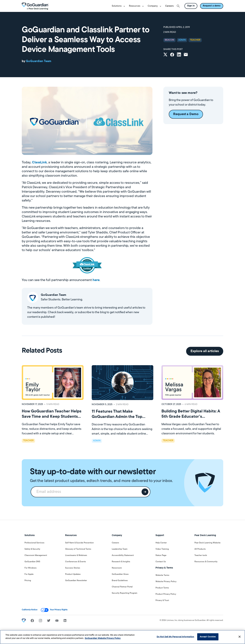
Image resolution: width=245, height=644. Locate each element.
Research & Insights (121, 562)
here (96, 280)
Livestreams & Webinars (76, 555)
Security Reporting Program (125, 593)
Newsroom (117, 568)
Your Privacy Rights (59, 610)
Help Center (161, 543)
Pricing (28, 581)
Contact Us (161, 562)
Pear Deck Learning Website (207, 543)
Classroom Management (36, 555)
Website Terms (162, 575)
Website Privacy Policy (166, 582)
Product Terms (162, 588)
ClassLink (39, 163)
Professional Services (34, 543)
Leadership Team (120, 549)
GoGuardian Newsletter (76, 581)
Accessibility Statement (123, 555)
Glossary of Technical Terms (78, 549)
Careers (169, 6)
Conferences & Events (76, 562)
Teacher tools (201, 555)
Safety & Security (32, 549)
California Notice (30, 610)
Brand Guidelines (120, 581)
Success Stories (73, 568)
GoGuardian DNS (32, 562)
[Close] (240, 637)
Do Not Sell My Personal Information (175, 637)
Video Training (162, 549)
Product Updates (73, 574)
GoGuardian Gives (120, 574)
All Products (200, 549)
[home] (35, 6)
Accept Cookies (208, 637)
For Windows (31, 568)
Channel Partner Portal (122, 587)
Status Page (161, 555)
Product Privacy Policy (166, 594)
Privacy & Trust (162, 600)
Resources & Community (206, 562)
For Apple (29, 574)
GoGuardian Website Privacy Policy (103, 638)
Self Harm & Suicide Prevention (79, 543)
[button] (119, 6)
